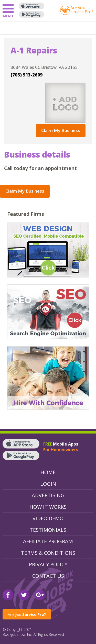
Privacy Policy (48, 564)
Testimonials (48, 530)
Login (48, 484)
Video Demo (48, 518)
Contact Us (48, 576)
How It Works (48, 507)
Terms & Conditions (48, 553)
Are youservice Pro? (82, 10)
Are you (27, 614)
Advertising (48, 495)
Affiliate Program (48, 541)
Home (48, 472)
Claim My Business (61, 130)
